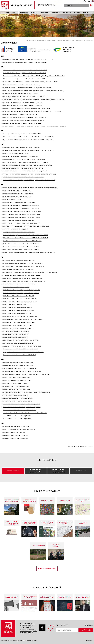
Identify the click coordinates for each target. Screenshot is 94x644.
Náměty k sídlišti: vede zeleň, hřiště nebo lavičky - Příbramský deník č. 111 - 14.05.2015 (25, 62)
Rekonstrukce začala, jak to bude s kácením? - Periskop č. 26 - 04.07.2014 (22, 94)
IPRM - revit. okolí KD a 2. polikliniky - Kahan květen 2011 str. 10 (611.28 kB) (22, 211)
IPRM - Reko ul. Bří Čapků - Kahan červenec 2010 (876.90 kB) (19, 296)
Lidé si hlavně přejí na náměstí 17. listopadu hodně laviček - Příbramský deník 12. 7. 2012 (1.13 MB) (28, 165)
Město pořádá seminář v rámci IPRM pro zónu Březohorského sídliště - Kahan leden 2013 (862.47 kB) (28, 137)
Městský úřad (34, 13)
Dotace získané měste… (64, 40)
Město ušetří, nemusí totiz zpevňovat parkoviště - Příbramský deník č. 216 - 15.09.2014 (25, 117)
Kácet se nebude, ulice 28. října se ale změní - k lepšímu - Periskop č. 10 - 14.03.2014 (24, 79)
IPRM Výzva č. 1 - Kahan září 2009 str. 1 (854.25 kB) (16, 383)
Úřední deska (44, 13)
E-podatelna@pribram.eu (27, 626)
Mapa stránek (90, 641)
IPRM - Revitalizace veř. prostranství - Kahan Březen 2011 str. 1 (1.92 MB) (22, 223)
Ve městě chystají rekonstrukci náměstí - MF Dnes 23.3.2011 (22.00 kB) (21, 250)
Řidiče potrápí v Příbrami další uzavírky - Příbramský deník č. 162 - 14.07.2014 (23, 105)
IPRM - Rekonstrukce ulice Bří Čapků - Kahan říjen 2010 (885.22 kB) (20, 317)
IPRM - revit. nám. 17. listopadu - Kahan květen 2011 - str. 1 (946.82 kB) (21, 205)
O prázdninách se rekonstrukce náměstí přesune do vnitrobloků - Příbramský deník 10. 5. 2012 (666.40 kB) (30, 174)
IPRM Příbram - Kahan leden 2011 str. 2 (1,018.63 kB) (17, 229)
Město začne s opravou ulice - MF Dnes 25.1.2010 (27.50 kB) (18, 343)
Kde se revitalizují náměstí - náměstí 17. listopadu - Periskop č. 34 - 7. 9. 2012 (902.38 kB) (25, 162)
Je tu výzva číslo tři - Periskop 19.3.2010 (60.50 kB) (16, 331)
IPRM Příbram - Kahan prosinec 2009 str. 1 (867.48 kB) (17, 380)
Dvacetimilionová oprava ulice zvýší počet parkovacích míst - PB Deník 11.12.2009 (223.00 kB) (27, 375)
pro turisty (77, 13)
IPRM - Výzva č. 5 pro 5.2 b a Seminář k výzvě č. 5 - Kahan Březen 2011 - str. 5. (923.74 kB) (26, 226)
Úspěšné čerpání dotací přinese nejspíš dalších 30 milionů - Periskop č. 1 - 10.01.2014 (25, 73)
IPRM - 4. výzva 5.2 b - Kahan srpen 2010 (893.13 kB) (17, 287)
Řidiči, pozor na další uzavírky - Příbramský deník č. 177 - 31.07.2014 (20, 114)
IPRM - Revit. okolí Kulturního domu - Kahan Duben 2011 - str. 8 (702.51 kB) (22, 217)
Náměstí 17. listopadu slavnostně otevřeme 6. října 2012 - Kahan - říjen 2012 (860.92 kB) (25, 171)
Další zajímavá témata (47, 569)
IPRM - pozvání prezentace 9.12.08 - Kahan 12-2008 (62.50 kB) (19, 430)
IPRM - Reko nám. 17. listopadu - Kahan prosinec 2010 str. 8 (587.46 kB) (21, 293)
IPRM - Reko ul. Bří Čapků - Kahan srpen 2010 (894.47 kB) (18, 308)
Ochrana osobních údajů (26, 631)
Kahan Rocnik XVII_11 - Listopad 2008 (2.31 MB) (15, 435)
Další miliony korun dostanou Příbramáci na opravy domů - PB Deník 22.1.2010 (23, 278)
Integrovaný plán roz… (78, 40)
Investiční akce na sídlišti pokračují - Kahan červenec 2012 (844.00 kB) (21, 156)
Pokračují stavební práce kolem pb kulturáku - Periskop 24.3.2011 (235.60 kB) (22, 241)
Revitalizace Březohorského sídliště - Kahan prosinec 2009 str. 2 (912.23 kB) (22, 407)
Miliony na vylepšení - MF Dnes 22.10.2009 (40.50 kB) (17, 389)
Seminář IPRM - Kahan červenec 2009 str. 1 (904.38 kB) (17, 416)
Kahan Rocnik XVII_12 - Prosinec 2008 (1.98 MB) (16, 438)
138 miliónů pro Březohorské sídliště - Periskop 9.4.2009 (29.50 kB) (20, 369)
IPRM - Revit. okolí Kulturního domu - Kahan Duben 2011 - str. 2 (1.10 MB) (22, 214)
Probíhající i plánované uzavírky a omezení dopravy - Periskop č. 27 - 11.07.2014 (23, 103)
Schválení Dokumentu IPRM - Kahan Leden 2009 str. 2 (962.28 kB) (20, 410)
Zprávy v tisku (90, 40)
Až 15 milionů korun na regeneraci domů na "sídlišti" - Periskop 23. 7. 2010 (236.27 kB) (25, 281)
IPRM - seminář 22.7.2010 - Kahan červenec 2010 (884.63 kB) (19, 322)
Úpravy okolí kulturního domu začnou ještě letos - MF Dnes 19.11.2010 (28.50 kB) (23, 352)
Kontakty (85, 13)
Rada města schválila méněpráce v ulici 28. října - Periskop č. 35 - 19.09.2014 (22, 123)
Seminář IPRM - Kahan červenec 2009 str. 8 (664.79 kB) (17, 419)
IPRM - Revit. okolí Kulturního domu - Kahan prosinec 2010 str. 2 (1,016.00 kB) (23, 320)
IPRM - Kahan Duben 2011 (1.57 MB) (13, 200)
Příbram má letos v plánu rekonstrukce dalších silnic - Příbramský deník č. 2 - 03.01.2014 (25, 70)
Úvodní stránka (31, 40)
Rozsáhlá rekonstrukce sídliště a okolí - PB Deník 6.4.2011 (18, 197)
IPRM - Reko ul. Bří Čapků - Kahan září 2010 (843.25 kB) (17, 314)
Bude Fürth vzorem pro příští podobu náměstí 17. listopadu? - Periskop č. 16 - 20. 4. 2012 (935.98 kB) (28, 150)
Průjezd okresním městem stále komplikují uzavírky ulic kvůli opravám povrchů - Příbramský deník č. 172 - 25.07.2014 (32, 111)
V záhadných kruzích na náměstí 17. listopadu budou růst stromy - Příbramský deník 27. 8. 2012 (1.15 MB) (29, 180)
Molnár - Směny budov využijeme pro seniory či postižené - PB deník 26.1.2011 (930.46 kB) (26, 235)
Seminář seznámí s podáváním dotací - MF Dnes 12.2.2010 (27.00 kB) (21, 349)
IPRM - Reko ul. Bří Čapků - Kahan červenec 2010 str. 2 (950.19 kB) (20, 302)
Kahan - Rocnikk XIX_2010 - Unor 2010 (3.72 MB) (16, 337)
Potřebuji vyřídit (55, 13)
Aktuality (14, 13)
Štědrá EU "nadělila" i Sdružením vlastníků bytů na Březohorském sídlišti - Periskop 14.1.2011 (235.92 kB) (29, 253)
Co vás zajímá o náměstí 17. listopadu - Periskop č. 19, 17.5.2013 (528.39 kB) (22, 134)
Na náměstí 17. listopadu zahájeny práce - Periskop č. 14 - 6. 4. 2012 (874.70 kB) (23, 168)
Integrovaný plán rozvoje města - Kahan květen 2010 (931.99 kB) (19, 284)
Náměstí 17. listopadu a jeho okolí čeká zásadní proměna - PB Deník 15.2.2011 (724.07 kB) (26, 238)
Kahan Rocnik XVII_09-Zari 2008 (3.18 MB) (14, 433)
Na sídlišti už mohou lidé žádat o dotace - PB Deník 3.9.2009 (18, 366)
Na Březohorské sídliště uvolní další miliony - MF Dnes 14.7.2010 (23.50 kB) (22, 346)
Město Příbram (24, 13)
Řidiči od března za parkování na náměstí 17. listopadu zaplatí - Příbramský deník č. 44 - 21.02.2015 (28, 59)
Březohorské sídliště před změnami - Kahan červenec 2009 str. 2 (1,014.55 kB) (23, 372)
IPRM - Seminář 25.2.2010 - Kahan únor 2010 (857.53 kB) (18, 325)
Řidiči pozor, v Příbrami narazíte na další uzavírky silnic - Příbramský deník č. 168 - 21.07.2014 (27, 108)
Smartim (35, 641)
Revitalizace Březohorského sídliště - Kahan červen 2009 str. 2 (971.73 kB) (22, 404)
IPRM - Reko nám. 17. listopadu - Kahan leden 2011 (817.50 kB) (19, 202)
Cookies (35, 631)
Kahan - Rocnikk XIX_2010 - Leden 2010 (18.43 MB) (16, 334)
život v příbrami (67, 13)
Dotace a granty (51, 40)
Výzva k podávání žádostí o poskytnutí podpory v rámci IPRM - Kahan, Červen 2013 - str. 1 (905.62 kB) (29, 140)
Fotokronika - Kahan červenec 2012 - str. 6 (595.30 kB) (17, 153)
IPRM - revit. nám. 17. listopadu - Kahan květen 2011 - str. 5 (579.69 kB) (21, 208)
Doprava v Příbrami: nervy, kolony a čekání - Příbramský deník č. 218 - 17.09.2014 (24, 120)
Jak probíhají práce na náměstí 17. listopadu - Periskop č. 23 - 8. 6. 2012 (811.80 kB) (24, 159)
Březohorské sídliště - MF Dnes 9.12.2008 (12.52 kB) (16, 427)
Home (8, 13)
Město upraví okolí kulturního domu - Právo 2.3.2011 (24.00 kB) (19, 232)
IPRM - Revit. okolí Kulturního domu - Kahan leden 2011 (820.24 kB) (20, 220)
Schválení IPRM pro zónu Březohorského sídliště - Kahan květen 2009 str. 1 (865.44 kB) (25, 413)
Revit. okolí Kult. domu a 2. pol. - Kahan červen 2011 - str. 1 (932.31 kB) (21, 244)
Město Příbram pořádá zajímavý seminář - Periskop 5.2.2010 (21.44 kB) (21, 340)
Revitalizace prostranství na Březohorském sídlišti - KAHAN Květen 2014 (21, 85)
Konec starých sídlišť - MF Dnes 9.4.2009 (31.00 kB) (16, 386)
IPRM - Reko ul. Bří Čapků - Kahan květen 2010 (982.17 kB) (18, 305)
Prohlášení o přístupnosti (26, 633)
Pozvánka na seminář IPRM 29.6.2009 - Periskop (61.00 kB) (18, 398)
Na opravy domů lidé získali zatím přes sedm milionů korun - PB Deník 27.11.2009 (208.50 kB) (27, 392)
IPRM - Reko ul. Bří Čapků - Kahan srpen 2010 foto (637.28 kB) (19, 311)
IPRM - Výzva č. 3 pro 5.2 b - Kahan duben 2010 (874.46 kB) (18, 328)
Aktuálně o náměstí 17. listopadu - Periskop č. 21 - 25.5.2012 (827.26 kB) (21, 148)
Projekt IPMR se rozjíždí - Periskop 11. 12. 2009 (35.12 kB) (18, 401)
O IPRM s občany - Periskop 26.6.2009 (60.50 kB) (16, 395)
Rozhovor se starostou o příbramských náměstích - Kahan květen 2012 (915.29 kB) (24, 177)
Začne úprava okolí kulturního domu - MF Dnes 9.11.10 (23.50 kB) (20, 355)
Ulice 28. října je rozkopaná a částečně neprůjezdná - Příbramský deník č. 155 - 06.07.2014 (26, 97)
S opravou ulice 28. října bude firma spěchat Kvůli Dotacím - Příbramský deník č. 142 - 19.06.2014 (27, 88)
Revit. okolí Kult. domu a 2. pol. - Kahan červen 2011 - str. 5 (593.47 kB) (21, 247)
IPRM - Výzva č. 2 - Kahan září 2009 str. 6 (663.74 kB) (17, 378)
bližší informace (89, 625)
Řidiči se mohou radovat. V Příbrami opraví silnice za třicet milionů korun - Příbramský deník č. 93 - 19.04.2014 (30, 82)
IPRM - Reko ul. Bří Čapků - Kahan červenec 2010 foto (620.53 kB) (20, 299)
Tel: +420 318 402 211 (26, 627)
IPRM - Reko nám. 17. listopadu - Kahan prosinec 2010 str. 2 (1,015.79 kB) (22, 290)
